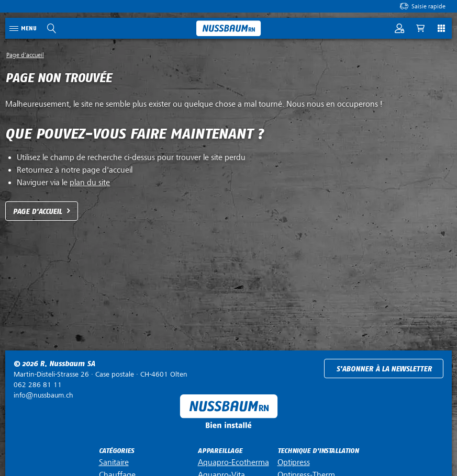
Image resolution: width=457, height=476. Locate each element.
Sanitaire (114, 462)
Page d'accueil (37, 212)
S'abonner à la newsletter (384, 369)
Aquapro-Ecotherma (233, 462)
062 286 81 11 (38, 385)
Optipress (294, 462)
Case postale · (101, 374)
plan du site (90, 183)
